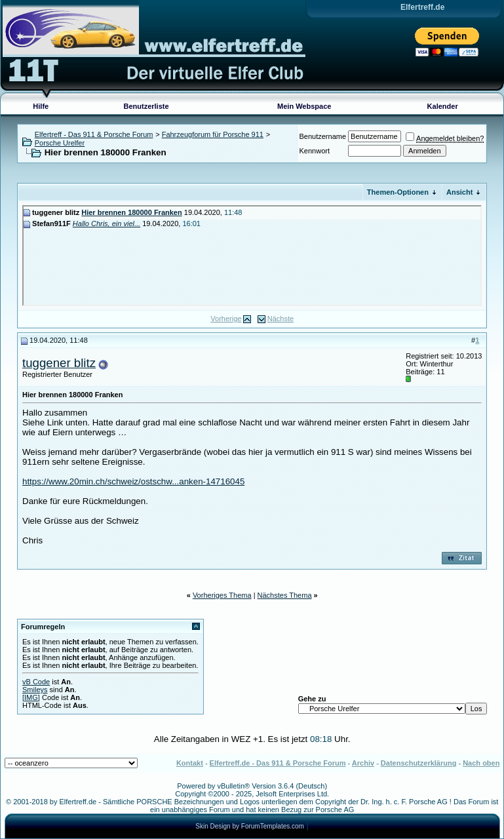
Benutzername (323, 136)
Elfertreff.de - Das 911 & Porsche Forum (278, 763)
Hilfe (41, 106)
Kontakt (190, 763)
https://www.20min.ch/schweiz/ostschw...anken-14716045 (133, 481)
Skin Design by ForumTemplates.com (250, 826)
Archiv (363, 763)
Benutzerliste (146, 106)
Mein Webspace (304, 106)
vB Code (36, 682)
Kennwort (315, 151)
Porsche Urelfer (60, 143)
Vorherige (226, 319)
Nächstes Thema (285, 595)
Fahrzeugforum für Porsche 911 (213, 134)
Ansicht (459, 192)
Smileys (35, 690)
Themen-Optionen (398, 192)
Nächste (281, 319)
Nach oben (481, 763)
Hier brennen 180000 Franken (131, 212)
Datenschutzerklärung (419, 763)
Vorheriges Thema (222, 595)
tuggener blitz (59, 363)
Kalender (443, 106)
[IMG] (31, 697)
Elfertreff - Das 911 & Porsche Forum (94, 134)
